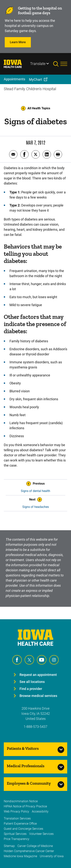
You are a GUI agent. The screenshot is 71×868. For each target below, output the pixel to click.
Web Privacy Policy (16, 811)
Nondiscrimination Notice (21, 801)
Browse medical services (38, 696)
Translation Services (17, 818)
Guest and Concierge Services (23, 829)
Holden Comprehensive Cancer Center (29, 851)
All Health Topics (36, 108)
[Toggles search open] (57, 64)
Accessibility (40, 811)
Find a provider (31, 689)
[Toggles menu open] (64, 64)
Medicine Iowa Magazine (20, 856)
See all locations (32, 682)
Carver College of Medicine (35, 846)
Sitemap (9, 846)
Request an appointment (38, 675)
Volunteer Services (41, 834)
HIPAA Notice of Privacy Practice (25, 806)
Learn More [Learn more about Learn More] (18, 42)
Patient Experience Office (20, 824)
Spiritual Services (15, 834)
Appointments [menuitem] (14, 79)
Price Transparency (17, 839)
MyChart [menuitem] (35, 79)
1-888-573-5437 (35, 727)
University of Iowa (52, 856)
